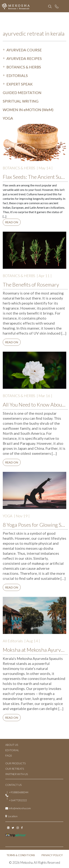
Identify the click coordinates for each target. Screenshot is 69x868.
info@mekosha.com (20, 808)
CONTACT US (13, 785)
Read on (12, 222)
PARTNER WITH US (17, 774)
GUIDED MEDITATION (22, 93)
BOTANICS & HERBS (24, 67)
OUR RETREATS (15, 769)
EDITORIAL (12, 750)
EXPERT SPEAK (20, 84)
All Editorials (13, 641)
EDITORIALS (17, 75)
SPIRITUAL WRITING (21, 101)
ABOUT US (12, 745)
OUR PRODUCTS (15, 763)
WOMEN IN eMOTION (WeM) (28, 110)
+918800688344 (19, 792)
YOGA (8, 118)
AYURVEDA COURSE (24, 50)
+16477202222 (18, 800)
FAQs (9, 756)
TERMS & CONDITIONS (21, 855)
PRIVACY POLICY (52, 855)
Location (13, 816)
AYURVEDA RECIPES (24, 58)
